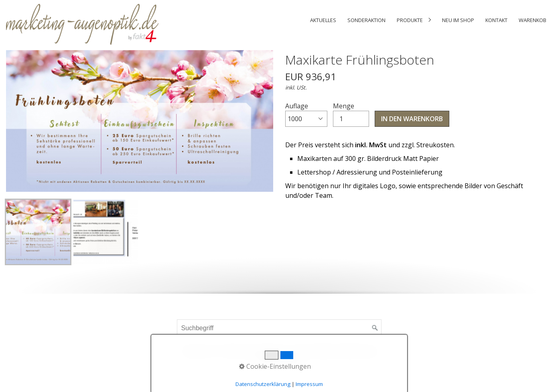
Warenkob (533, 20)
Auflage (306, 114)
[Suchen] (375, 328)
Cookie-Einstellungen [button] (275, 366)
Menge (351, 114)
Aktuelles (323, 20)
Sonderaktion (366, 20)
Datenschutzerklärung (263, 384)
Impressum (309, 384)
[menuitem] (323, 20)
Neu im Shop (458, 20)
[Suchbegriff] (279, 328)
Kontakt (496, 20)
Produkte (410, 20)
